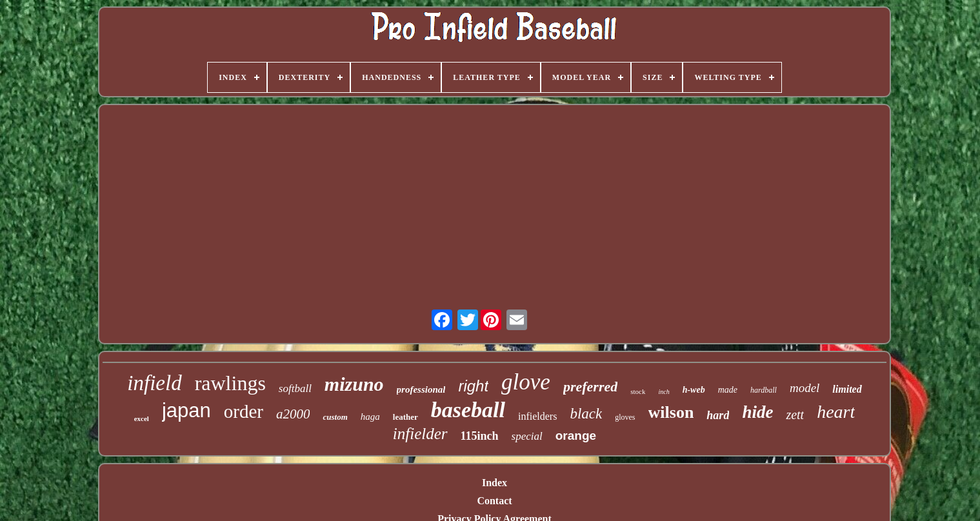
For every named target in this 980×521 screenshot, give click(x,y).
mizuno (354, 384)
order (244, 411)
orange (576, 436)
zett (795, 415)
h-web (694, 390)
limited (847, 389)
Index (495, 483)
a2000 (293, 414)
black (586, 414)
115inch (480, 436)
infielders (537, 416)
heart (836, 412)
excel (142, 418)
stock (638, 391)
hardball (764, 390)
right (473, 386)
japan (186, 410)
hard (718, 415)
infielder (420, 434)
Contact (494, 501)
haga (370, 417)
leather (405, 417)
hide (757, 412)
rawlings (230, 383)
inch (664, 392)
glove (526, 382)
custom (335, 417)
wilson (671, 412)
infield (154, 383)
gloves (625, 417)
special (527, 436)
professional (421, 389)
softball (295, 388)
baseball (468, 410)
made (728, 390)
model (805, 388)
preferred (590, 387)
